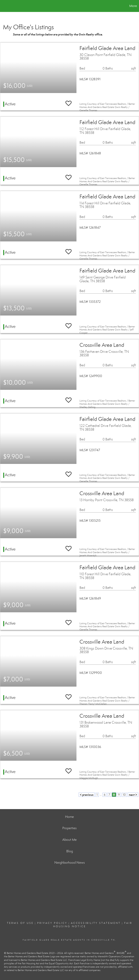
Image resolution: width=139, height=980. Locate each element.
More (133, 6)
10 (124, 795)
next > (133, 795)
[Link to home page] (5, 6)
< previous (87, 795)
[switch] (69, 101)
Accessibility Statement (96, 923)
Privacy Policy (52, 923)
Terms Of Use (20, 923)
